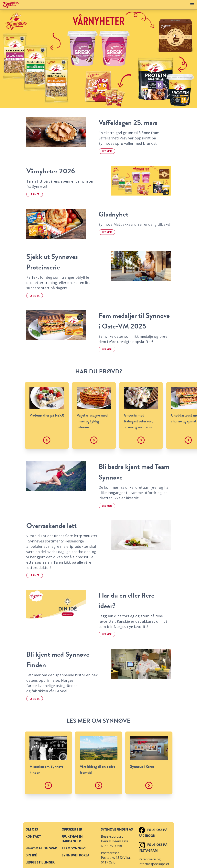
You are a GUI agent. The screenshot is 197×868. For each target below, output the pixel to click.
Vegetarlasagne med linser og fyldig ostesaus (92, 421)
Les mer (107, 151)
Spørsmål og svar (41, 848)
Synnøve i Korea (142, 766)
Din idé (31, 855)
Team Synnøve (74, 848)
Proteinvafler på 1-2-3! (47, 415)
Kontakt (33, 836)
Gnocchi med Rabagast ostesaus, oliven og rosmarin (138, 421)
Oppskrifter (72, 829)
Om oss (32, 829)
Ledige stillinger (40, 862)
